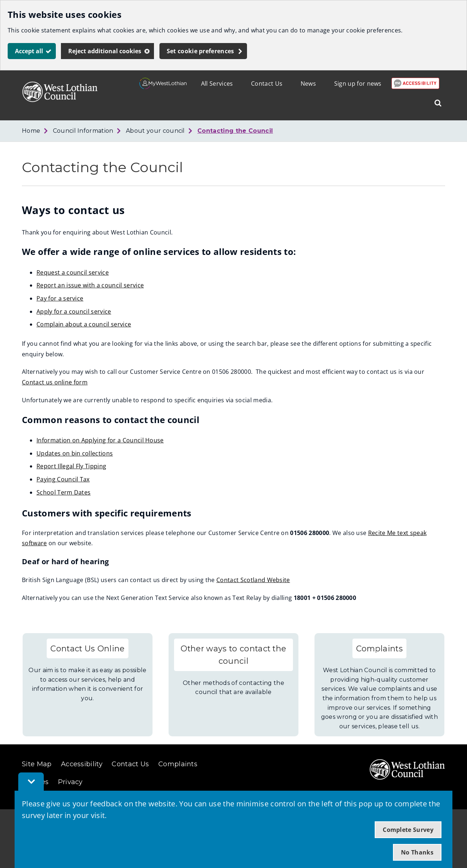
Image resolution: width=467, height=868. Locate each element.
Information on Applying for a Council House (100, 440)
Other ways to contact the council (233, 655)
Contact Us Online (87, 648)
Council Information (83, 131)
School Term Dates (63, 492)
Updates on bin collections (75, 453)
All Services (217, 84)
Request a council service (73, 272)
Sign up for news (358, 84)
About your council (155, 131)
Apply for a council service (74, 311)
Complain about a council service (84, 324)
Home (31, 131)
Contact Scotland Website (253, 580)
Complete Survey (408, 830)
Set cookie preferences (200, 51)
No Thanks (417, 852)
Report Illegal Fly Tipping (71, 466)
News (308, 84)
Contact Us (267, 84)
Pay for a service (60, 298)
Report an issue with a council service (90, 285)
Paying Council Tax (63, 479)
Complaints (379, 648)
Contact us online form (55, 382)
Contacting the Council (235, 131)
